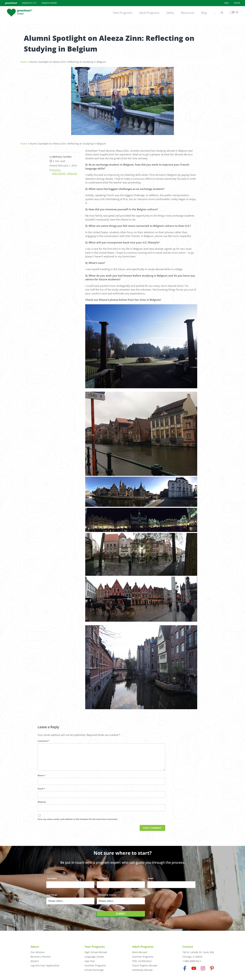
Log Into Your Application (45, 965)
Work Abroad (140, 952)
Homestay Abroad (142, 970)
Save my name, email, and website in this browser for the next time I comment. (78, 823)
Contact (188, 947)
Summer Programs (95, 965)
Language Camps (94, 957)
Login (226, 3)
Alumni (56, 168)
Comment (43, 739)
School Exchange (94, 970)
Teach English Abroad (145, 965)
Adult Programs (149, 13)
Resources (188, 13)
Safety (170, 13)
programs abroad (49, 3)
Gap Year (90, 961)
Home (24, 60)
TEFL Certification (142, 961)
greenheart (11, 3)
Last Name (103, 880)
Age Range (52, 897)
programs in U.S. (29, 3)
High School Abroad (96, 952)
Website (42, 806)
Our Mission (38, 952)
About (35, 947)
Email (41, 792)
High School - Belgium (65, 172)
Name (42, 779)
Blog (204, 13)
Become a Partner (41, 957)
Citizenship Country (107, 897)
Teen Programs (122, 13)
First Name (52, 880)
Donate (237, 3)
